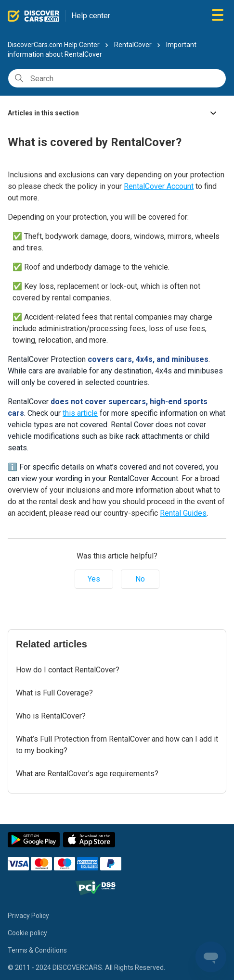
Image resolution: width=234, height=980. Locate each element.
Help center (91, 16)
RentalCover (133, 45)
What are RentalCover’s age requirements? (87, 774)
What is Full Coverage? (54, 693)
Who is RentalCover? (51, 716)
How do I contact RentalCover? (68, 670)
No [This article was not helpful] (140, 579)
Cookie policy (27, 933)
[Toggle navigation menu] (218, 16)
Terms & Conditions (37, 950)
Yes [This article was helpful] (94, 579)
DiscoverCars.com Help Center (54, 45)
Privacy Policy (28, 916)
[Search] (117, 78)
